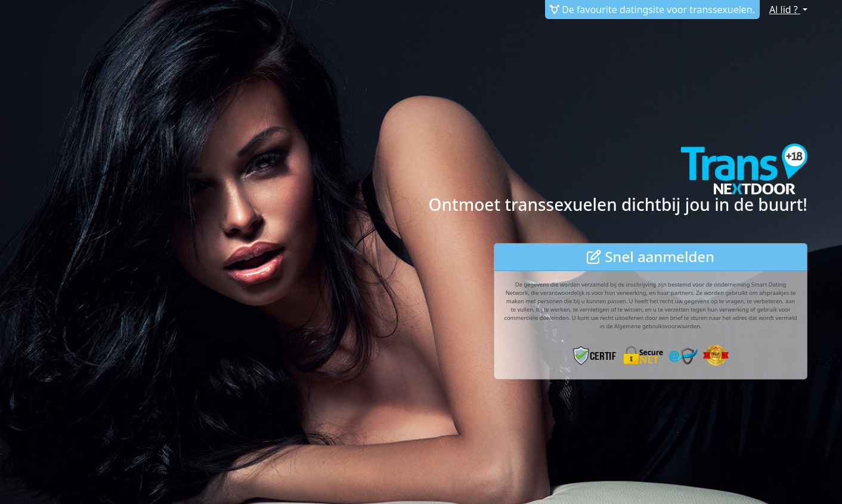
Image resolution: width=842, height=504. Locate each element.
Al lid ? (785, 10)
